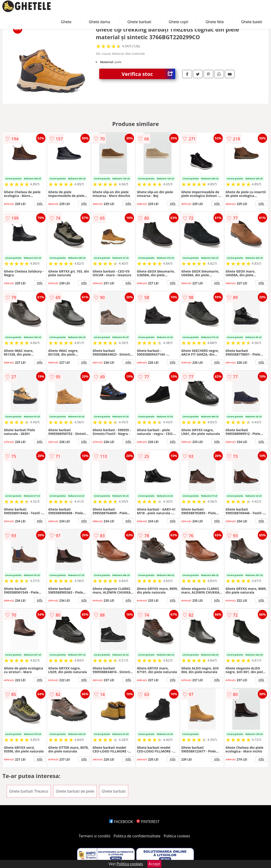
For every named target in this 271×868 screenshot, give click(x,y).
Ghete (66, 22)
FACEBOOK (121, 822)
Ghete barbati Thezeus (29, 791)
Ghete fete (215, 22)
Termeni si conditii (94, 836)
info (40, 203)
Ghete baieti (252, 22)
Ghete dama (99, 22)
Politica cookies (177, 836)
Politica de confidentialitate (137, 836)
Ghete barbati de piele (75, 791)
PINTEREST (148, 822)
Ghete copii (179, 22)
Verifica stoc (148, 74)
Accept (154, 864)
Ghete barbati (139, 22)
